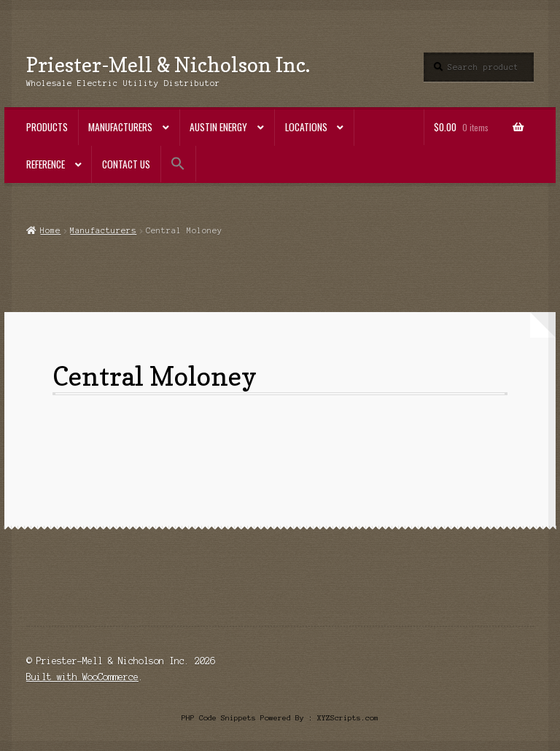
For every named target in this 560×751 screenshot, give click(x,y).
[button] (178, 164)
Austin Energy (218, 127)
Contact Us (126, 164)
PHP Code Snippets (219, 718)
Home (50, 230)
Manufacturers (120, 127)
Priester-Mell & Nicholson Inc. (168, 65)
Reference (46, 164)
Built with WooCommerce (82, 677)
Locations (306, 127)
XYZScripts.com (348, 718)
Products (47, 127)
